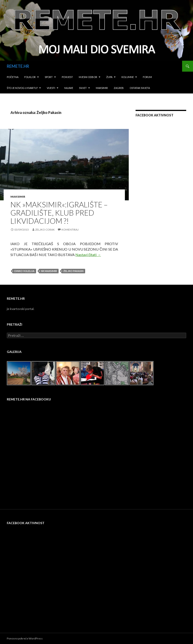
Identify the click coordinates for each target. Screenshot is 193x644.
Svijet (83, 88)
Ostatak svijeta (140, 88)
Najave (69, 88)
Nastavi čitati (88, 255)
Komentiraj (70, 230)
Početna (13, 77)
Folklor (30, 77)
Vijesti (51, 88)
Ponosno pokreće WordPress (25, 638)
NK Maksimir (49, 271)
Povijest (67, 77)
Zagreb (119, 88)
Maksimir (102, 88)
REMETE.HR (18, 66)
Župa (109, 77)
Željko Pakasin (73, 271)
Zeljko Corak (45, 230)
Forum (147, 77)
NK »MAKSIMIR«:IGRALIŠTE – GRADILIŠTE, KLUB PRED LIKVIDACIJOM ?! (59, 213)
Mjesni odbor (88, 77)
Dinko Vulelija (24, 271)
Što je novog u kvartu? (22, 88)
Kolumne (128, 77)
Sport (49, 77)
